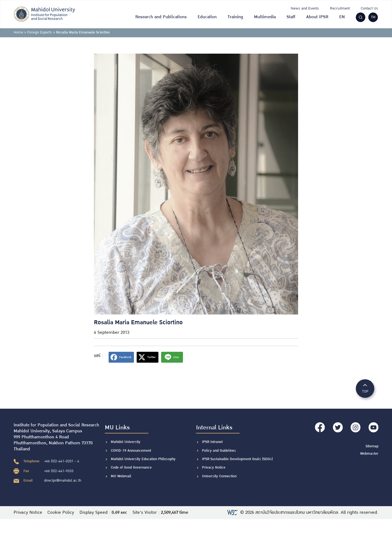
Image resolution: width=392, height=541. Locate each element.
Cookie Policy (61, 513)
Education (207, 17)
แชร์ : (99, 356)
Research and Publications (161, 17)
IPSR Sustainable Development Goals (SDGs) (237, 459)
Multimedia (265, 17)
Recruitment (340, 8)
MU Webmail (121, 476)
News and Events (305, 8)
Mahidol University (126, 442)
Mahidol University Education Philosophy (143, 459)
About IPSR (317, 17)
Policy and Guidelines (219, 451)
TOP (365, 388)
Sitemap (372, 446)
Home (18, 32)
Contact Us (369, 8)
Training (235, 17)
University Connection (219, 476)
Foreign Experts (40, 32)
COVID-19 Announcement (131, 451)
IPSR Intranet (212, 442)
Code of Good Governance (131, 467)
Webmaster (369, 453)
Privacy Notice (214, 467)
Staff (291, 17)
